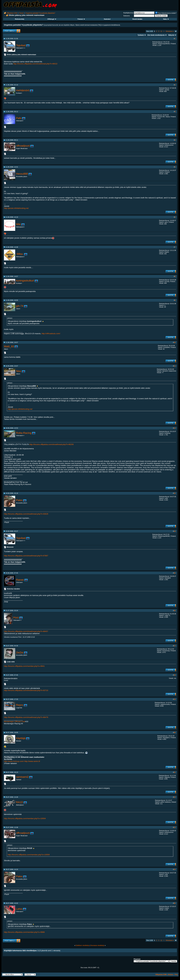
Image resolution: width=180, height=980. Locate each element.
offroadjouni (23, 146)
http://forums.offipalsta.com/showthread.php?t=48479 (26, 717)
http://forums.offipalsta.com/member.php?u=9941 (24, 666)
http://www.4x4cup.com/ (14, 761)
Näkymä (171, 35)
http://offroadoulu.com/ (51, 334)
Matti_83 (9, 346)
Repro (20, 705)
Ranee (20, 580)
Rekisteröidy (20, 19)
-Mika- (20, 254)
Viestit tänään (137, 19)
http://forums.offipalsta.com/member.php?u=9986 (24, 932)
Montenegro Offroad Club (14, 721)
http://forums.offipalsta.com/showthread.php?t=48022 (35, 64)
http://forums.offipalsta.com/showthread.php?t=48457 (26, 631)
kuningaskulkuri (25, 281)
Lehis (19, 909)
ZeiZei (20, 653)
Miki (18, 224)
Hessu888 (22, 174)
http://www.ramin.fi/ (32, 761)
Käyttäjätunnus (128, 13)
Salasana (126, 16)
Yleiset (21, 13)
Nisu (19, 371)
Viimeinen (170, 31)
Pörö (16, 618)
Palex (19, 500)
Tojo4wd (21, 45)
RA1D (20, 802)
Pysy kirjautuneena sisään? (166, 13)
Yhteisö (81, 19)
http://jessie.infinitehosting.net (16, 208)
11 (161, 31)
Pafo (19, 118)
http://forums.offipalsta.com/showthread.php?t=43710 (26, 690)
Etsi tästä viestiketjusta (156, 35)
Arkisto (170, 975)
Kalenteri (107, 19)
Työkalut (141, 35)
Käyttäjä (21, 738)
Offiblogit (52, 19)
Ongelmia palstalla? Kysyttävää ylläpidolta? (40, 13)
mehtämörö (23, 90)
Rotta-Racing (24, 433)
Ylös (176, 975)
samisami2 (22, 777)
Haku (166, 19)
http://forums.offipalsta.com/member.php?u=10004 (25, 818)
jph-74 (20, 306)
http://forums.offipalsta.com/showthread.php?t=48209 (51, 444)
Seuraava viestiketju (97, 945)
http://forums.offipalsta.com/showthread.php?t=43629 (26, 514)
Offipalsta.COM (12, 13)
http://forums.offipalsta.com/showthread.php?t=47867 (26, 556)
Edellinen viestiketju (82, 945)
